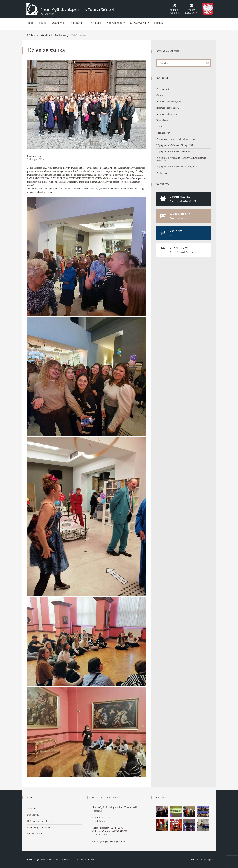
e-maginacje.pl (206, 860)
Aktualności (46, 35)
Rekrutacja (95, 23)
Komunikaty (162, 120)
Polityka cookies (35, 834)
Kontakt (159, 23)
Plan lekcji (184, 250)
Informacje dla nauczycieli (169, 102)
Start (30, 23)
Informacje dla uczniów (167, 114)
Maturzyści (77, 23)
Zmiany (184, 233)
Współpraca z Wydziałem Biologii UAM (175, 145)
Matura (160, 127)
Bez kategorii (163, 89)
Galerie (160, 95)
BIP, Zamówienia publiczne (40, 821)
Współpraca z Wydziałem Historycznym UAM (178, 167)
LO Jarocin (32, 35)
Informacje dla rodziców (168, 108)
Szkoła (42, 23)
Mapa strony (33, 815)
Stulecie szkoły (116, 23)
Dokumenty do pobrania (39, 827)
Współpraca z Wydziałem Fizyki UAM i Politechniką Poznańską (181, 159)
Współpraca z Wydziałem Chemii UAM (175, 152)
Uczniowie (58, 23)
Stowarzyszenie (139, 23)
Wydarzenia (162, 173)
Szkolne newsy (61, 35)
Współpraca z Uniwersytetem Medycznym (176, 139)
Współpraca (184, 216)
